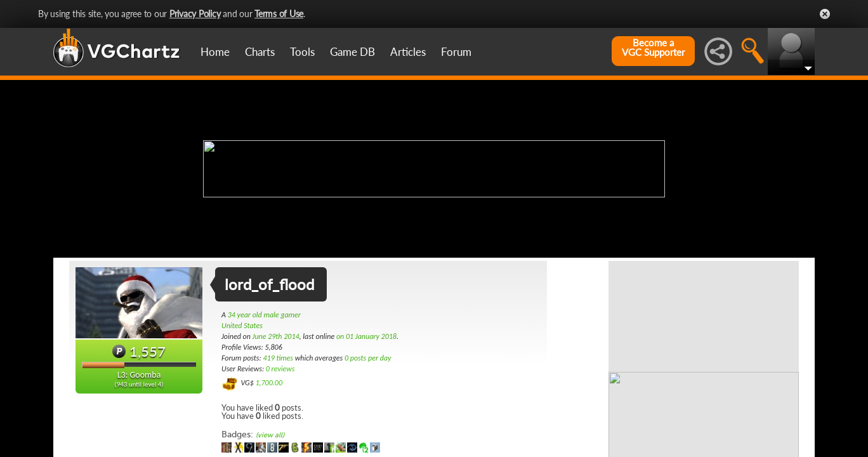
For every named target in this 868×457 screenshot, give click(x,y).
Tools (302, 52)
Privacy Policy (195, 14)
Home (215, 52)
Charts (260, 52)
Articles (408, 52)
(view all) (270, 435)
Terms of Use (279, 14)
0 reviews (280, 369)
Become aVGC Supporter (653, 48)
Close (825, 14)
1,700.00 (269, 383)
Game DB (352, 52)
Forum (456, 52)
